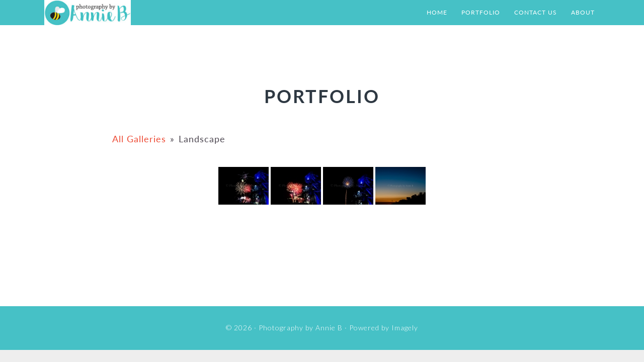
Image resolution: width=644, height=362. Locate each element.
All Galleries (139, 139)
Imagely (405, 328)
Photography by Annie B (145, 13)
